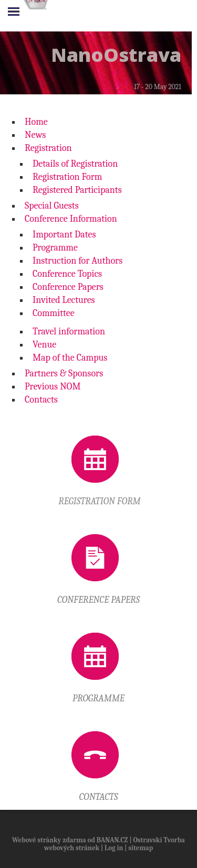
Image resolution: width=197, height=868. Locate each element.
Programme (55, 248)
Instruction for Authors (77, 261)
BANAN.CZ (112, 840)
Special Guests (52, 206)
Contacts (41, 400)
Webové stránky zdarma (49, 840)
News (35, 135)
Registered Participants (77, 190)
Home (36, 122)
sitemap (141, 848)
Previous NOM (53, 387)
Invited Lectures (64, 300)
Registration (48, 148)
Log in (114, 848)
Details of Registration (75, 164)
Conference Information (71, 219)
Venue (44, 345)
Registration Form (67, 177)
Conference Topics (67, 274)
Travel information (69, 332)
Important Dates (64, 235)
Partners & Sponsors (64, 373)
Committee (54, 313)
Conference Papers (68, 287)
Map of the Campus (70, 358)
